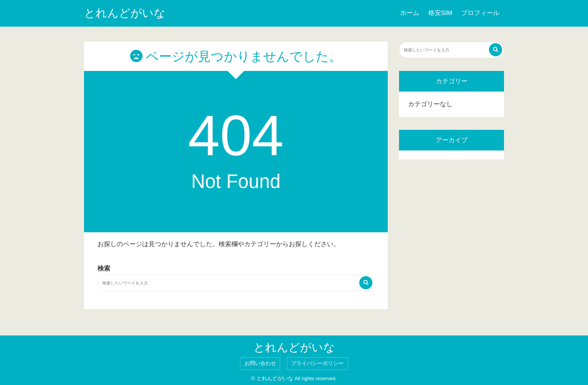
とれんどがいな (125, 13)
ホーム (410, 13)
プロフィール (480, 13)
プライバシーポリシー (317, 363)
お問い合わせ (260, 363)
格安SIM (440, 13)
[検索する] (366, 283)
